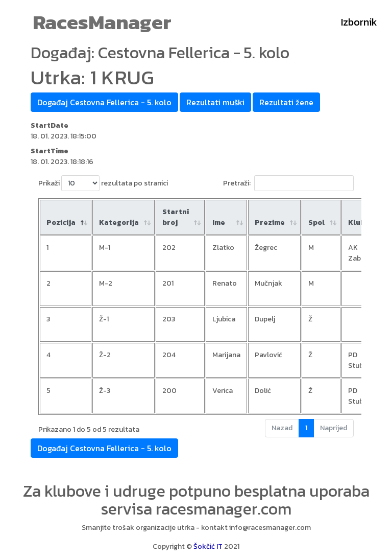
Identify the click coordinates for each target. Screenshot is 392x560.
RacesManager (102, 22)
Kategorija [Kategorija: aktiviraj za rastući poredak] (119, 223)
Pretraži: (288, 183)
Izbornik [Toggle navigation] (359, 22)
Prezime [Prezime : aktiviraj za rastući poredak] (270, 223)
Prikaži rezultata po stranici (103, 183)
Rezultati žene (286, 102)
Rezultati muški (215, 102)
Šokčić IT (208, 546)
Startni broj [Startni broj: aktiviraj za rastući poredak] (176, 217)
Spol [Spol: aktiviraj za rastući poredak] (316, 223)
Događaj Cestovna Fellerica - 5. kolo (104, 102)
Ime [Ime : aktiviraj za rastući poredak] (219, 223)
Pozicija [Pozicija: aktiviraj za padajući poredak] (61, 223)
